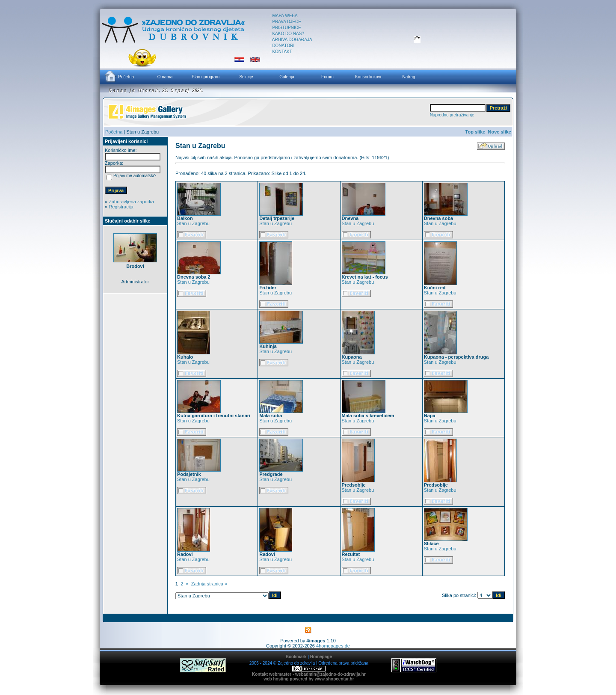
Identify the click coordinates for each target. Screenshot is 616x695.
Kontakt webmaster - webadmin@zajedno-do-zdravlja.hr (309, 674)
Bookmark (296, 657)
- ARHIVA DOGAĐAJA (291, 40)
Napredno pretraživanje (452, 115)
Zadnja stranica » (209, 584)
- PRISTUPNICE (285, 28)
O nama (165, 77)
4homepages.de (333, 646)
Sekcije (246, 77)
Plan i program (206, 77)
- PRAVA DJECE (285, 22)
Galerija (287, 77)
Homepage (321, 657)
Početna (119, 76)
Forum (327, 77)
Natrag (409, 77)
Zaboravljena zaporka (131, 202)
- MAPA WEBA (283, 16)
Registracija (121, 207)
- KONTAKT (281, 52)
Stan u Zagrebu (193, 223)
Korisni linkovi (368, 77)
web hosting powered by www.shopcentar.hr (309, 679)
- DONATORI (282, 46)
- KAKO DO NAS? (287, 34)
